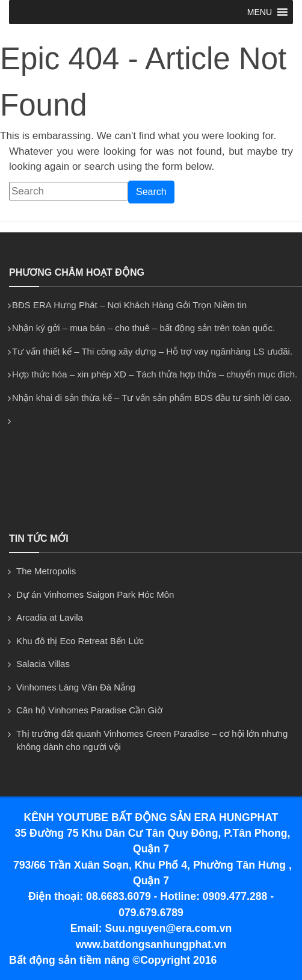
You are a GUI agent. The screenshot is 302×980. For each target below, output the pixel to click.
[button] (260, 12)
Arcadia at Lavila (50, 617)
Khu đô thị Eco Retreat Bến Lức (80, 641)
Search (151, 192)
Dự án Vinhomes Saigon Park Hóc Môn (95, 594)
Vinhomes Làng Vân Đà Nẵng (76, 687)
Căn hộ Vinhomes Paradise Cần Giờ (89, 710)
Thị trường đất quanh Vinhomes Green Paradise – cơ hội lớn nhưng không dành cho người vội (152, 740)
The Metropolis (46, 571)
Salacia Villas (43, 664)
